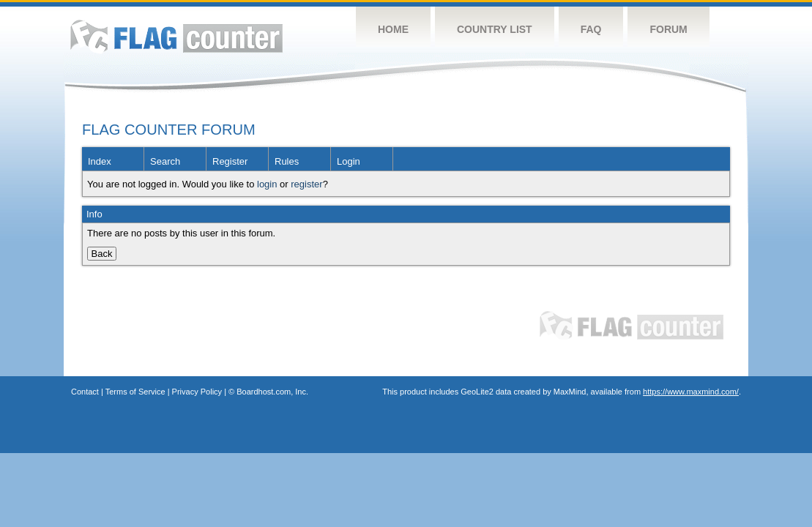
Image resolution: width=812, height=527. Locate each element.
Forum (668, 29)
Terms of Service (135, 392)
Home (393, 29)
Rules (287, 161)
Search (165, 161)
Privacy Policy (197, 392)
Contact (85, 392)
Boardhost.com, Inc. (272, 392)
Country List (495, 29)
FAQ (591, 29)
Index (100, 161)
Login (349, 161)
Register (230, 161)
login (267, 184)
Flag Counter (176, 36)
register (306, 184)
